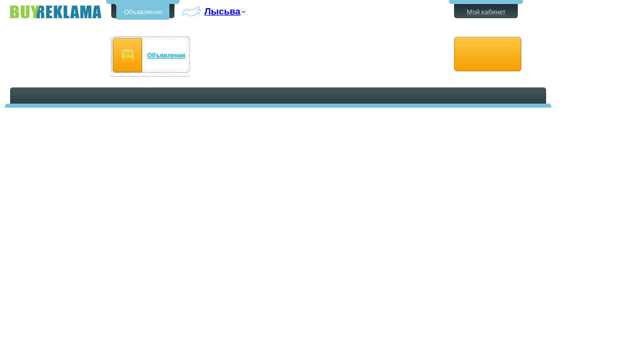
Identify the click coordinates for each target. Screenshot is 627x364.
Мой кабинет (486, 12)
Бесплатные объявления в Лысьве (56, 12)
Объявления (143, 12)
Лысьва (222, 11)
